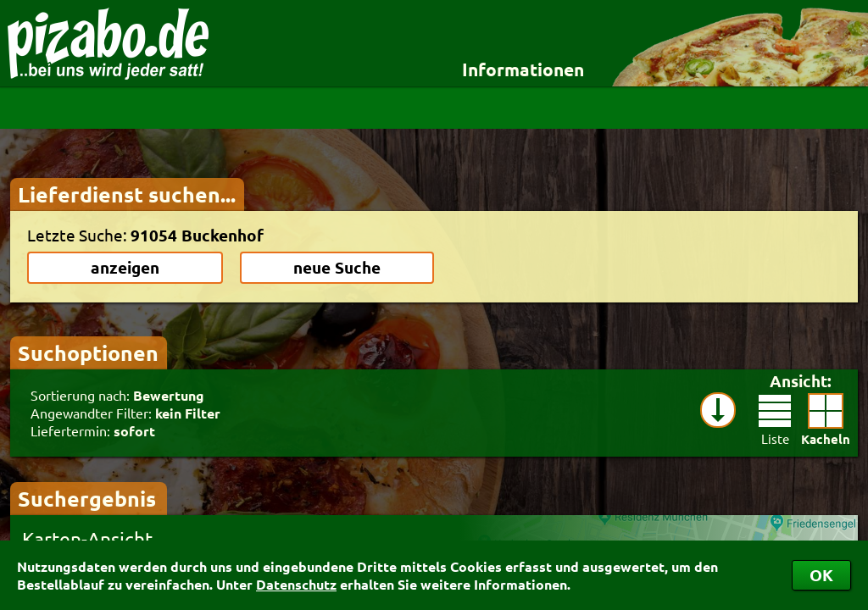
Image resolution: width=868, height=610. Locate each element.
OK (821, 575)
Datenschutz (296, 584)
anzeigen (125, 267)
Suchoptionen (88, 352)
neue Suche (337, 267)
